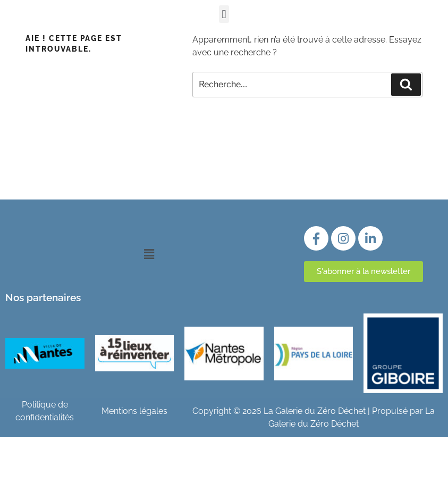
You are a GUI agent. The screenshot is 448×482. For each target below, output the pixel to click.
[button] (224, 14)
